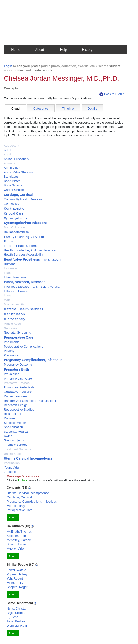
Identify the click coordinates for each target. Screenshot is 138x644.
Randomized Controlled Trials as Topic (30, 401)
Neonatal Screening (17, 332)
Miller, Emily (15, 583)
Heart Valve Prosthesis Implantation (32, 259)
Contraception (15, 208)
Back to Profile (112, 94)
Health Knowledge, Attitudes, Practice (30, 250)
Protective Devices (17, 383)
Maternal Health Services (24, 309)
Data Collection (14, 227)
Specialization (13, 427)
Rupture (9, 418)
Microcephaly (14, 319)
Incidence (10, 268)
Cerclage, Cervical (18, 195)
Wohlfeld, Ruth (17, 626)
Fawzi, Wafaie (16, 570)
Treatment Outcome (18, 449)
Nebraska (10, 328)
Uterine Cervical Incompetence (28, 458)
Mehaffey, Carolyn (19, 540)
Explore (13, 518)
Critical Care (14, 213)
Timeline (68, 109)
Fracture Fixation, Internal (21, 246)
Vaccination (12, 463)
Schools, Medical (15, 423)
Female (9, 241)
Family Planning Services (24, 237)
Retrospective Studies (19, 409)
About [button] (40, 50)
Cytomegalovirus (15, 218)
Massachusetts (14, 304)
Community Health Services (23, 199)
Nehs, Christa (16, 608)
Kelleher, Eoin (16, 536)
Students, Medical (16, 432)
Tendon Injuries (14, 440)
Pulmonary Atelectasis (19, 387)
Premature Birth (16, 369)
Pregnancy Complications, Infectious (33, 360)
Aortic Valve (12, 168)
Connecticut (12, 204)
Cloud (15, 109)
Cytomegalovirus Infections (26, 223)
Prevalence (12, 374)
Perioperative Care (19, 337)
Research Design (16, 405)
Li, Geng (13, 617)
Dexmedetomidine (16, 232)
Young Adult (12, 467)
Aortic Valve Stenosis (18, 172)
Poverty (9, 351)
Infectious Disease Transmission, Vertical (32, 287)
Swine (8, 436)
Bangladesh (12, 177)
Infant (8, 273)
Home (16, 50)
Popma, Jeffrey (17, 574)
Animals (9, 163)
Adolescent (11, 146)
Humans (10, 264)
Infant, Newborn (15, 277)
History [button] (87, 50)
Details (92, 109)
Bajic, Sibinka (16, 613)
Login (8, 66)
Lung (7, 295)
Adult (7, 150)
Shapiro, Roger (17, 587)
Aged (7, 154)
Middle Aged (12, 324)
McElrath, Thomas (19, 531)
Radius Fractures (16, 396)
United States (13, 454)
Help (64, 50)
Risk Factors (12, 414)
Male (7, 300)
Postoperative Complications (23, 346)
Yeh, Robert (15, 579)
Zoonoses (11, 472)
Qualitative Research (18, 392)
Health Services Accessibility (23, 254)
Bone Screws (13, 185)
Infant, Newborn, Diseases (25, 282)
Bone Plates (12, 181)
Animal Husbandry (16, 159)
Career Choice (14, 190)
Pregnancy (11, 355)
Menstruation (14, 314)
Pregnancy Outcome (18, 365)
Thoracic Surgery (16, 445)
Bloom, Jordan (17, 544)
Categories (41, 109)
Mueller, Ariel (15, 549)
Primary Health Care (18, 379)
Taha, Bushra (16, 621)
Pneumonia (12, 342)
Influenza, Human (16, 291)
